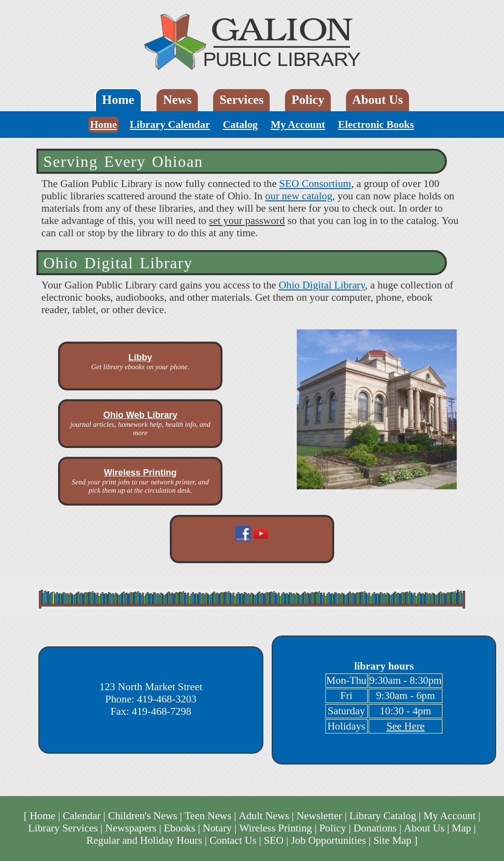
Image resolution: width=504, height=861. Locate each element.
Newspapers (131, 828)
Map (461, 828)
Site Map (392, 840)
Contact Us (233, 840)
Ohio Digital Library (322, 285)
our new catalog (299, 196)
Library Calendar (170, 125)
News (177, 100)
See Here (406, 726)
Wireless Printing (140, 473)
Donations (375, 828)
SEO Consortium (315, 184)
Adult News (264, 816)
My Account (298, 125)
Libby (140, 357)
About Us (378, 100)
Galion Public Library (151, 674)
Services (242, 100)
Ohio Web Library (141, 415)
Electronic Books (376, 125)
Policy (308, 100)
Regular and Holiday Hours (144, 840)
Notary (217, 828)
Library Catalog (383, 816)
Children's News (142, 816)
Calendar (81, 816)
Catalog (240, 125)
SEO (274, 840)
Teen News (208, 816)
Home (118, 100)
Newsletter (319, 816)
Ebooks (180, 828)
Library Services (63, 828)
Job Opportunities (328, 840)
